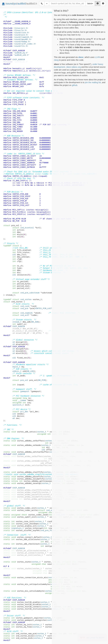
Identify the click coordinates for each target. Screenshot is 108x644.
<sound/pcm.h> (21, 35)
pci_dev (20, 411)
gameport (21, 391)
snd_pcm (20, 308)
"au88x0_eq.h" (21, 53)
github (75, 85)
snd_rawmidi (22, 313)
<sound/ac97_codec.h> (25, 44)
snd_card (21, 306)
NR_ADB (35, 322)
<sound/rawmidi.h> (23, 37)
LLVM (97, 57)
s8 (13, 342)
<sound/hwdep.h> (22, 41)
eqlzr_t (16, 367)
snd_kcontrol (23, 228)
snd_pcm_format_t (49, 530)
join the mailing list (93, 82)
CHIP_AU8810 (19, 59)
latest (90, 4)
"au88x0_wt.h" (21, 62)
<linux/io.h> (20, 30)
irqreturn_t (17, 528)
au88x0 (22, 4)
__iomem (22, 400)
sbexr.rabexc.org (74, 67)
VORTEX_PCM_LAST (43, 308)
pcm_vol (20, 380)
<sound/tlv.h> (21, 46)
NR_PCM (42, 380)
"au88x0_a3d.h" (21, 55)
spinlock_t (18, 405)
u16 (14, 414)
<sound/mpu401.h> (22, 39)
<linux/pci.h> (21, 28)
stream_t (17, 322)
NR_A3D (30, 371)
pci (15, 4)
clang (56, 60)
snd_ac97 (21, 315)
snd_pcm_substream (26, 293)
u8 (13, 418)
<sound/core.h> (21, 33)
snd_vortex (22, 299)
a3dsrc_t (17, 371)
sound (9, 4)
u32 (14, 255)
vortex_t (42, 432)
